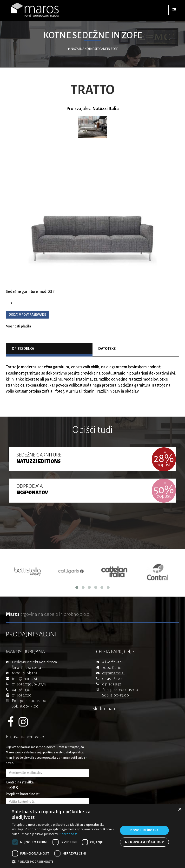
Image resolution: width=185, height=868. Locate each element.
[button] (64, 862)
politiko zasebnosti (56, 752)
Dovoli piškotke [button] (144, 830)
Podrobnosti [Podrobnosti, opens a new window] (69, 834)
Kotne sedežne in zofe (93, 35)
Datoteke (107, 349)
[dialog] (92, 836)
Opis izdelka (23, 349)
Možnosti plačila (18, 326)
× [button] (180, 810)
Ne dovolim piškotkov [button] (144, 842)
